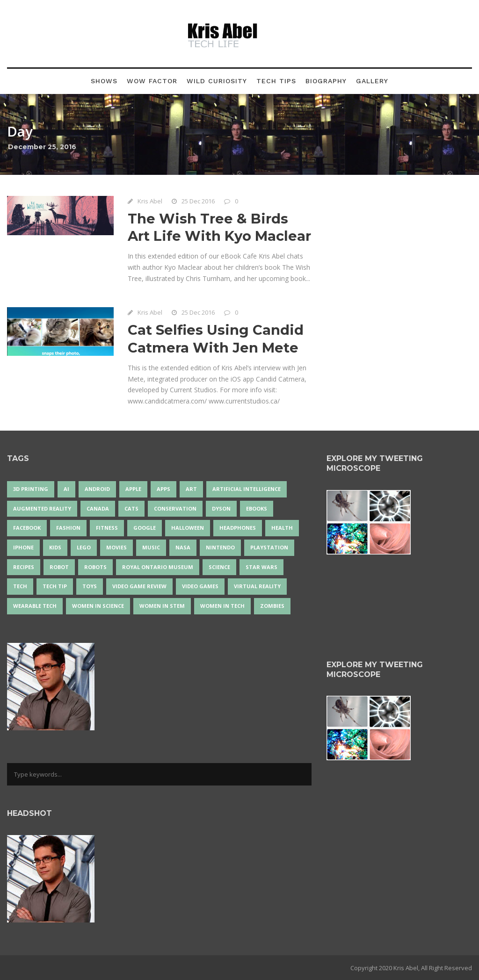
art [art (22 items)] (191, 489)
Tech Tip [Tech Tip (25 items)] (55, 586)
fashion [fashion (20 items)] (68, 528)
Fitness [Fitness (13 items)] (107, 528)
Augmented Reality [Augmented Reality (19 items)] (42, 508)
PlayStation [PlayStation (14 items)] (269, 547)
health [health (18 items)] (282, 528)
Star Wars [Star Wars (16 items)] (261, 567)
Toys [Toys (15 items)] (90, 586)
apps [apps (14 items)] (163, 489)
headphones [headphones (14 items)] (238, 528)
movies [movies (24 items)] (116, 547)
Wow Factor (152, 81)
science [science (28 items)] (219, 567)
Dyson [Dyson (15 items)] (221, 508)
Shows (104, 81)
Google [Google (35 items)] (145, 528)
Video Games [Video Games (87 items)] (200, 586)
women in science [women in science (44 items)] (98, 606)
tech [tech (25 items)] (20, 586)
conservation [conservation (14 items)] (175, 508)
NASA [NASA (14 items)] (183, 547)
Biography (326, 81)
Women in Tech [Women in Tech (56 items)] (222, 606)
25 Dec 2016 (198, 201)
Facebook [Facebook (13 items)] (27, 528)
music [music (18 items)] (151, 547)
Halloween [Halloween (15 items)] (188, 528)
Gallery (372, 81)
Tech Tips (276, 81)
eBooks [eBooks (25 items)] (257, 508)
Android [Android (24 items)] (97, 489)
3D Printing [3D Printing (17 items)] (31, 489)
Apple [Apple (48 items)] (133, 489)
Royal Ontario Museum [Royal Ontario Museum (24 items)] (158, 567)
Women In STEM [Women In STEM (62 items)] (162, 606)
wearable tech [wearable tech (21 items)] (35, 606)
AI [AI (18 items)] (66, 489)
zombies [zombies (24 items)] (272, 606)
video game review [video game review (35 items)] (139, 586)
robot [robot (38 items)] (59, 567)
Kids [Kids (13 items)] (55, 547)
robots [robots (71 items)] (95, 567)
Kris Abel (150, 201)
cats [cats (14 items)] (131, 508)
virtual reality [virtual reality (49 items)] (257, 586)
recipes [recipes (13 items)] (24, 567)
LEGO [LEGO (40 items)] (84, 547)
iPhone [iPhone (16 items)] (23, 547)
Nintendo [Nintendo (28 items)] (220, 547)
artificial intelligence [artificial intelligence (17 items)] (247, 489)
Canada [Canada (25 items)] (98, 508)
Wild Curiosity (217, 81)
